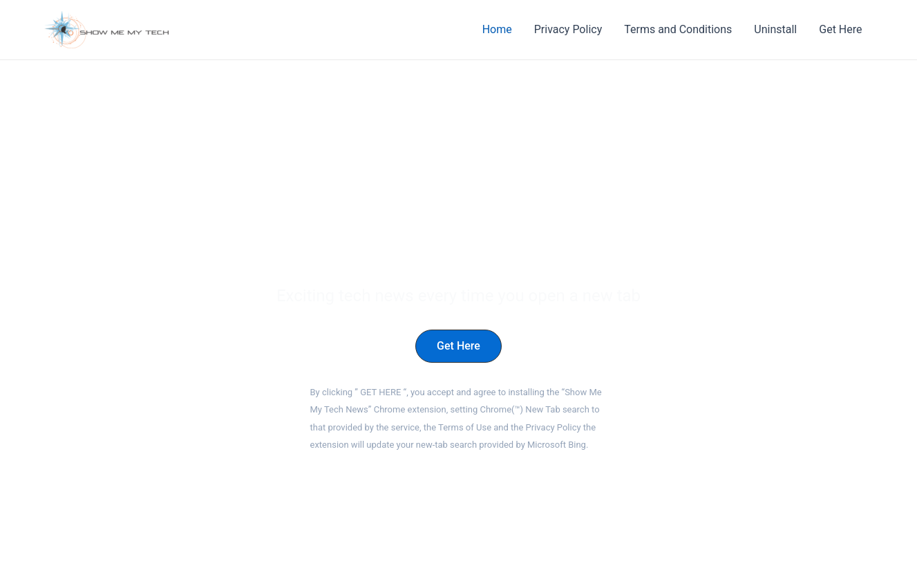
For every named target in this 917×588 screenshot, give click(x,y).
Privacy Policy (568, 29)
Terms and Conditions (678, 29)
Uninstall (775, 29)
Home (497, 29)
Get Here (840, 29)
